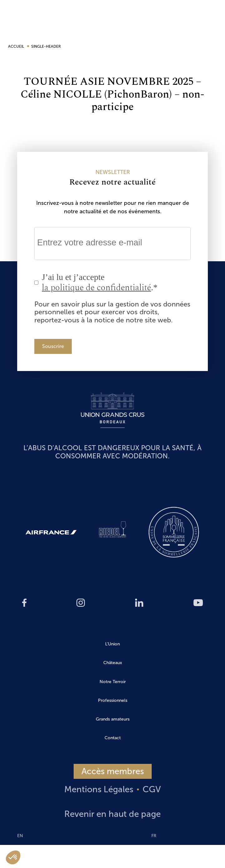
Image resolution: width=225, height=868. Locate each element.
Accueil (17, 46)
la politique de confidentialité (96, 288)
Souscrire (53, 346)
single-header (46, 46)
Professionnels (113, 700)
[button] (13, 857)
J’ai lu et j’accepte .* (100, 283)
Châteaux (113, 663)
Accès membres (113, 771)
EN (215, 191)
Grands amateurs (113, 719)
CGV (152, 789)
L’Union (112, 644)
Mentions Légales (99, 789)
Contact (113, 738)
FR (154, 836)
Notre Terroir (113, 682)
